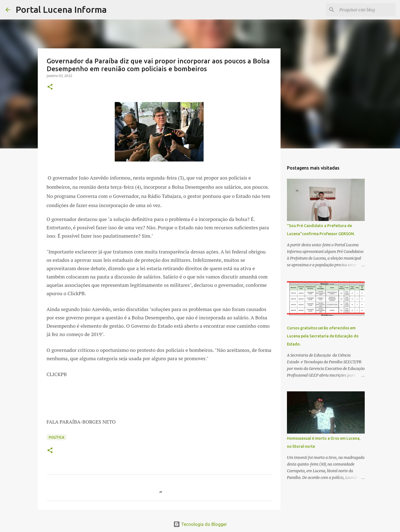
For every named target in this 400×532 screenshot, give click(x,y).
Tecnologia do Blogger (200, 524)
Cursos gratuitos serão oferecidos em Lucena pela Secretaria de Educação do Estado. (323, 336)
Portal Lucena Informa (61, 9)
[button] (50, 87)
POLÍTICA (57, 437)
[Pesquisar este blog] (366, 10)
